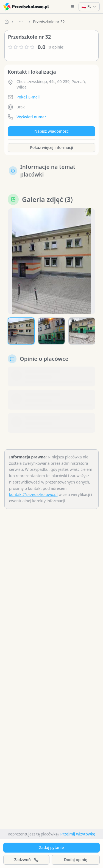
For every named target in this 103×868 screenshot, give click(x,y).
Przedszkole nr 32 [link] (49, 22)
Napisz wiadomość (51, 131)
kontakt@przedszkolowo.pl (33, 494)
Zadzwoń (26, 860)
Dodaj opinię (76, 860)
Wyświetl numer (31, 117)
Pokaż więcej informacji (51, 147)
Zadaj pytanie (52, 847)
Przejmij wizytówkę (78, 834)
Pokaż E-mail (28, 97)
